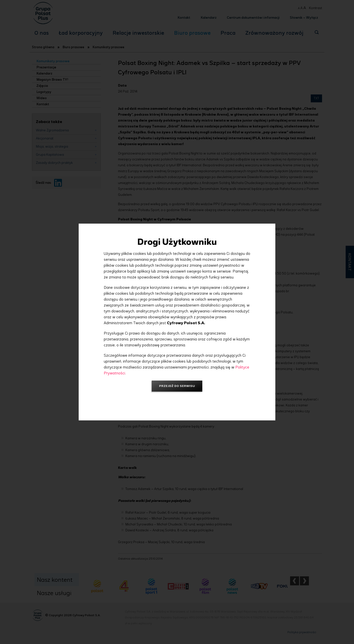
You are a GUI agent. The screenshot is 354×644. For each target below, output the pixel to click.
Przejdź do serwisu (177, 386)
